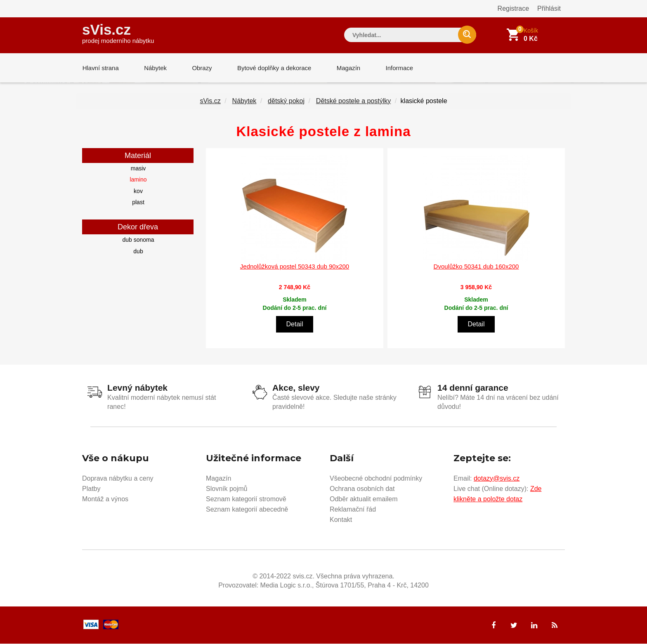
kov (138, 191)
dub (138, 252)
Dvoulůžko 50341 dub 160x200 (476, 267)
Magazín (347, 68)
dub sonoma (138, 240)
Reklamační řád (353, 510)
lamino (138, 180)
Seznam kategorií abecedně (247, 510)
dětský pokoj (286, 101)
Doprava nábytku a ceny (118, 479)
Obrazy (201, 68)
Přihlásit (549, 8)
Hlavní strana (100, 68)
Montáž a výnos (105, 499)
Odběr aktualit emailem (364, 499)
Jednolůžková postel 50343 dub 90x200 (295, 267)
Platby (91, 489)
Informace (397, 68)
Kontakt (341, 520)
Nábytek (155, 68)
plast (138, 203)
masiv (138, 169)
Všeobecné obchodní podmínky (376, 479)
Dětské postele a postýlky (353, 101)
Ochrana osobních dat (362, 489)
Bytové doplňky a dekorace (273, 68)
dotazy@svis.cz (497, 479)
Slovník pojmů (227, 489)
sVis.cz (118, 33)
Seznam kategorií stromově (246, 499)
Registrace (513, 8)
